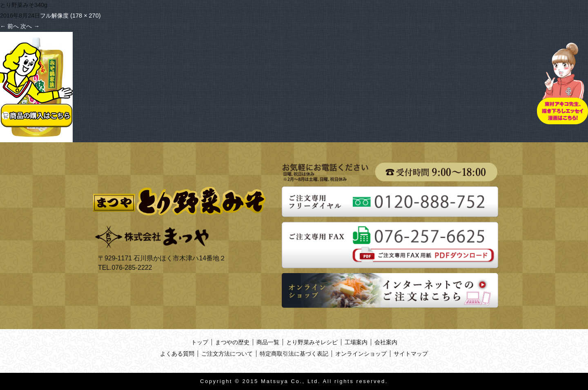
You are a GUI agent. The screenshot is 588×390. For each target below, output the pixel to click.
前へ (9, 26)
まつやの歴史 (232, 342)
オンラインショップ (361, 354)
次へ (30, 26)
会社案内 (386, 342)
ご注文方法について (227, 354)
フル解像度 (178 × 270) (70, 16)
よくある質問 (177, 354)
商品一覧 (268, 342)
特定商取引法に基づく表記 (294, 354)
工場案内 (356, 342)
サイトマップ (411, 354)
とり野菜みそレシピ (312, 342)
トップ (200, 342)
